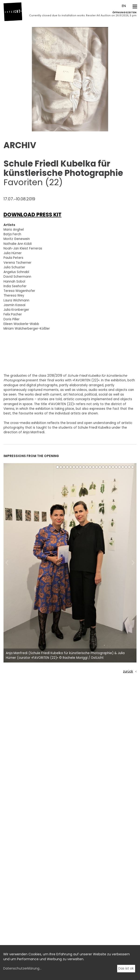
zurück (128, 671)
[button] (6, 126)
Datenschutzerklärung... (22, 968)
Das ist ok (126, 968)
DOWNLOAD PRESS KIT (32, 215)
